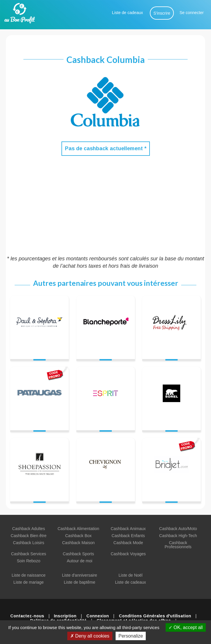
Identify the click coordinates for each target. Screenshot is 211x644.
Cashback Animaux (128, 529)
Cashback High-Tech (178, 536)
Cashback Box (78, 536)
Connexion (98, 616)
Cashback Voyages (128, 554)
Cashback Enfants (128, 536)
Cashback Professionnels (178, 545)
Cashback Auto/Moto (178, 529)
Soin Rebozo (29, 561)
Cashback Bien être (29, 536)
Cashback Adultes (29, 529)
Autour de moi (79, 561)
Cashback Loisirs (29, 543)
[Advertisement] (105, 205)
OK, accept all (186, 627)
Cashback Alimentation (78, 529)
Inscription (65, 616)
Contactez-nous (27, 616)
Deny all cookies (90, 636)
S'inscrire (162, 13)
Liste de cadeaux (128, 13)
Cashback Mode (128, 543)
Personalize (131, 636)
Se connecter (192, 13)
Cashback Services (29, 554)
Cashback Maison (78, 543)
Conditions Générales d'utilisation (155, 616)
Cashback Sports (79, 554)
